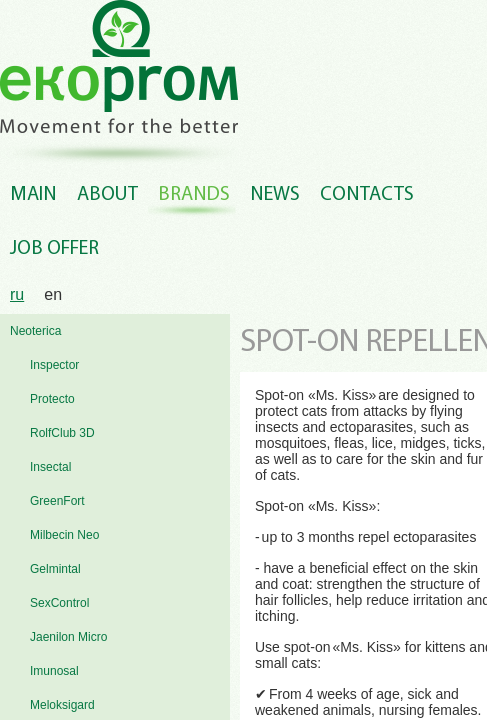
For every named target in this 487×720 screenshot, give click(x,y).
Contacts (367, 195)
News (275, 195)
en (53, 294)
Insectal (50, 467)
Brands (194, 195)
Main (33, 195)
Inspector (54, 365)
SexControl (59, 603)
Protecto (52, 399)
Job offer (54, 249)
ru (17, 294)
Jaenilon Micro (68, 637)
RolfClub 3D (62, 433)
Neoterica (35, 331)
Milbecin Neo (64, 535)
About (107, 195)
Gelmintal (55, 569)
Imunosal (54, 671)
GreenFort (57, 501)
